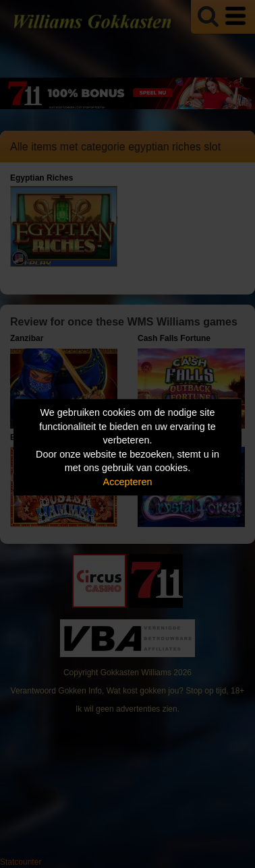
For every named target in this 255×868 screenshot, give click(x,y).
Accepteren (128, 482)
